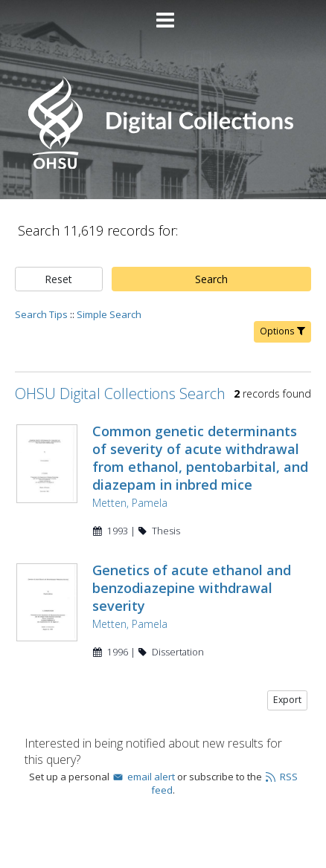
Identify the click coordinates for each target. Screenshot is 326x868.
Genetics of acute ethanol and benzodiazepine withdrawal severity (192, 588)
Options (282, 331)
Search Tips (41, 314)
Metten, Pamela (130, 503)
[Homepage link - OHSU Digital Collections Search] (163, 165)
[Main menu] (163, 14)
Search (211, 279)
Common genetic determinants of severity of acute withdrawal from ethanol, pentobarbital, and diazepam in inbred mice (200, 458)
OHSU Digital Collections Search (120, 393)
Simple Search (109, 314)
